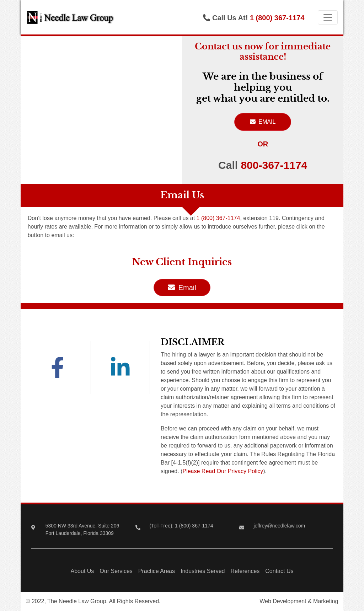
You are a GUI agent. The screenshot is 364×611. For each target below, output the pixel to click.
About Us (82, 571)
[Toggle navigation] (328, 17)
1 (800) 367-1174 (277, 18)
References (245, 571)
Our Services (116, 571)
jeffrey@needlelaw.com (279, 526)
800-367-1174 (274, 165)
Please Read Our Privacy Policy (223, 471)
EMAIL (263, 122)
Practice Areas (157, 571)
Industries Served (203, 571)
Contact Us (279, 571)
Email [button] (182, 288)
